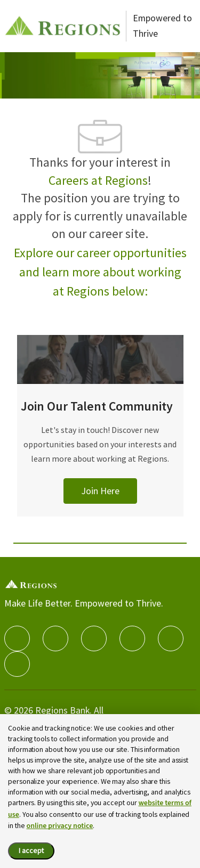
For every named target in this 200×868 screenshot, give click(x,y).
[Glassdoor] (17, 664)
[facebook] (17, 638)
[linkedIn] (55, 638)
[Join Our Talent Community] (100, 439)
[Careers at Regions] (63, 26)
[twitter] (94, 638)
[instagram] (132, 638)
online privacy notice (59, 826)
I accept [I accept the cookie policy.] (31, 850)
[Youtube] (171, 638)
